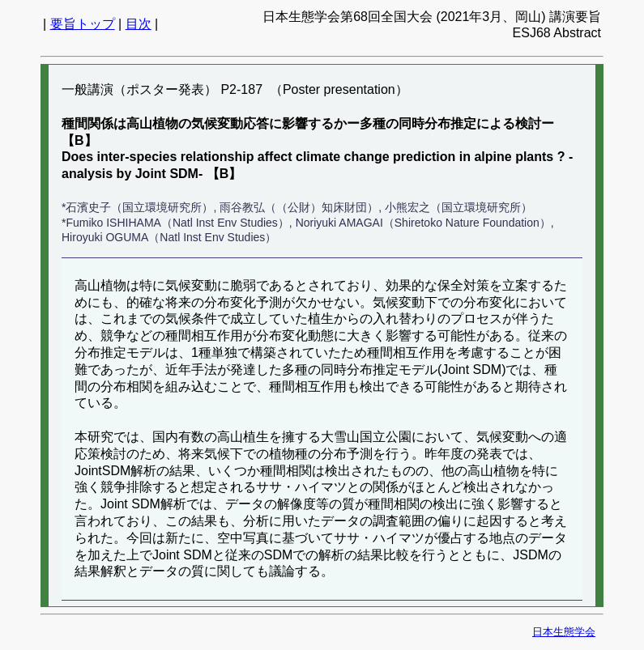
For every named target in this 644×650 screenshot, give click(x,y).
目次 (139, 24)
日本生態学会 (564, 632)
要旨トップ (83, 24)
